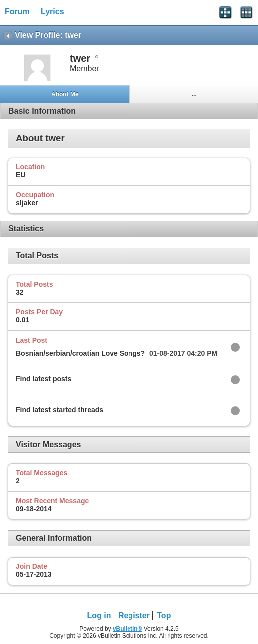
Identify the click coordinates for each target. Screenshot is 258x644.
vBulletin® (128, 629)
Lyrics (53, 12)
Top (164, 615)
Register (134, 615)
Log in (99, 615)
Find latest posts (44, 379)
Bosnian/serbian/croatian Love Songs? (80, 353)
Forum (17, 12)
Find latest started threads (60, 410)
